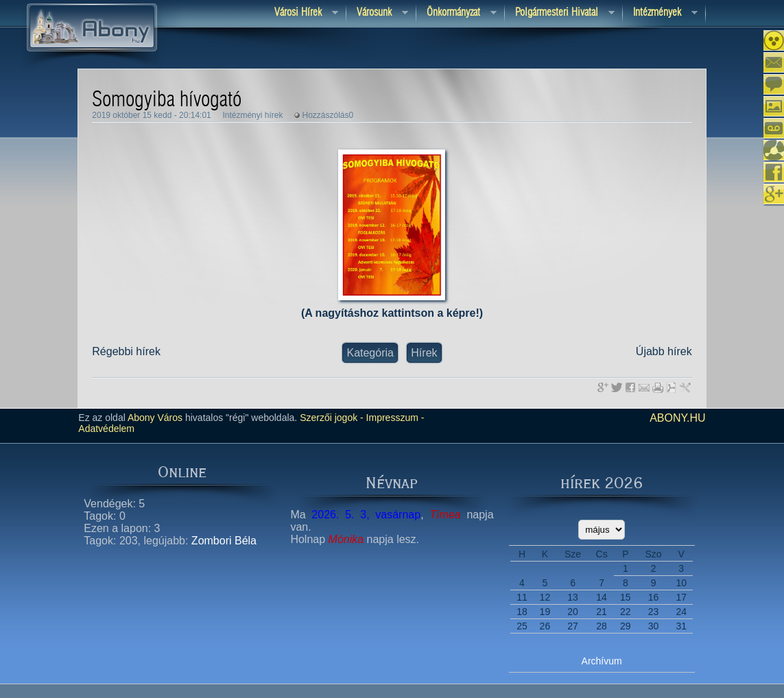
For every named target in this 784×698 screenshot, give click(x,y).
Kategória (370, 353)
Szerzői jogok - (332, 418)
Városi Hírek (301, 13)
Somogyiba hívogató (167, 100)
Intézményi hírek (252, 115)
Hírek (424, 353)
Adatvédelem (106, 429)
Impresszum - (394, 418)
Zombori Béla (224, 541)
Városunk (377, 13)
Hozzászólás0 (328, 115)
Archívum (602, 661)
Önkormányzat (456, 13)
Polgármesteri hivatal (560, 13)
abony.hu (678, 418)
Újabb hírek (664, 351)
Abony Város (155, 418)
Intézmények (660, 13)
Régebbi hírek (126, 351)
